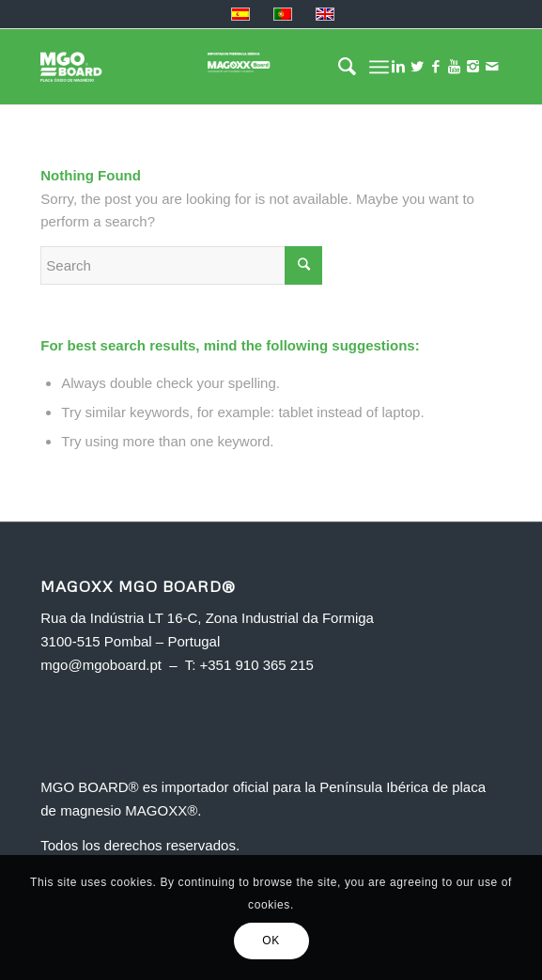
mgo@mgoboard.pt (101, 665)
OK (271, 941)
